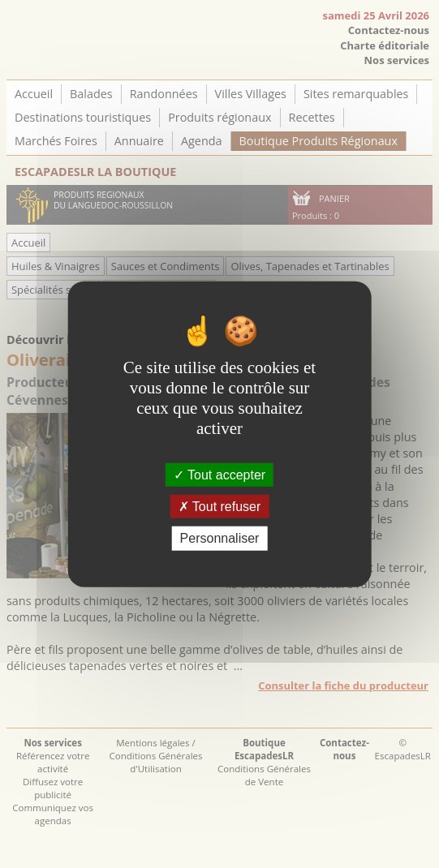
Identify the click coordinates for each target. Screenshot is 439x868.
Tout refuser (220, 507)
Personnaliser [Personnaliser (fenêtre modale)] (220, 538)
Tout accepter (219, 475)
